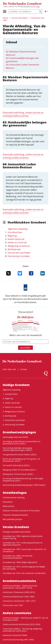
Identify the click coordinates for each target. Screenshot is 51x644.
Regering (12, 236)
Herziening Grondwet (19, 256)
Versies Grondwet (19, 18)
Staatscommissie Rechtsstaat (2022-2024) (21, 624)
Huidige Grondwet (16, 385)
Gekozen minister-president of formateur (21, 511)
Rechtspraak (14, 249)
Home (5, 18)
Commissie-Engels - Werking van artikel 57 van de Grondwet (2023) (25, 619)
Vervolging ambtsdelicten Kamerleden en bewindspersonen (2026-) (22, 443)
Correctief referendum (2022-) (16, 465)
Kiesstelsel (8, 502)
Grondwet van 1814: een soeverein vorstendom (24, 573)
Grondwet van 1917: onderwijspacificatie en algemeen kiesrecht (23, 544)
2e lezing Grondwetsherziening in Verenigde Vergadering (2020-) (23, 480)
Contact (24, 369)
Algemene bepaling (18, 229)
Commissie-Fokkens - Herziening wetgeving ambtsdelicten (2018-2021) (22, 630)
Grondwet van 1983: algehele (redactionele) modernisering (23, 537)
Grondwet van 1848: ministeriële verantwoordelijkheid (18, 557)
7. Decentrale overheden (14, 420)
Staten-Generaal (16, 239)
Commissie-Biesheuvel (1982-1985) (18, 597)
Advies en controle (17, 243)
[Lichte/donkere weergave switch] (46, 11)
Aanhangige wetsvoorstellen (16, 437)
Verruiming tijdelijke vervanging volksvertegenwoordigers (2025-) (17, 449)
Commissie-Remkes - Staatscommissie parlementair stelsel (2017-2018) (20, 587)
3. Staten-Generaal (11, 403)
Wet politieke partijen (13, 519)
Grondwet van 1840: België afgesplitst (20, 562)
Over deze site (9, 369)
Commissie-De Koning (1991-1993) (18, 640)
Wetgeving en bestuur (19, 246)
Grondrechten (15, 232)
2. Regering (8, 398)
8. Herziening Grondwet (14, 425)
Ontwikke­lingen (15, 493)
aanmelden (25, 348)
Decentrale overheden (19, 253)
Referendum (8, 506)
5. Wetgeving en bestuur (14, 411)
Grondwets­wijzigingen (19, 432)
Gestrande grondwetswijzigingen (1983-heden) (24, 485)
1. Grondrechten (10, 394)
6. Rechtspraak (9, 416)
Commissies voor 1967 (13, 605)
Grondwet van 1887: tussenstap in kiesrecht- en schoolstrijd (24, 550)
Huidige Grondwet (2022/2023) (17, 532)
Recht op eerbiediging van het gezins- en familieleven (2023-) (21, 460)
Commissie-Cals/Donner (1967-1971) (19, 601)
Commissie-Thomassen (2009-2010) (19, 592)
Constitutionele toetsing (14, 497)
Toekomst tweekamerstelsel (15, 515)
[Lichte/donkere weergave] (46, 11)
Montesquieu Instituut (29, 6)
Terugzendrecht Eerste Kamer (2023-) (20, 454)
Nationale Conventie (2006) (15, 635)
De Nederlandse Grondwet (22, 4)
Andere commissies (17, 613)
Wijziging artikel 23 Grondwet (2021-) (19, 470)
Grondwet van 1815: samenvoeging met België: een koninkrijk (24, 568)
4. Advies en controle (12, 407)
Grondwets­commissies (19, 581)
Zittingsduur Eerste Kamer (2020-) (18, 474)
